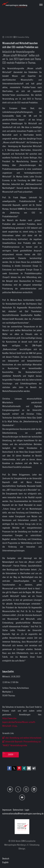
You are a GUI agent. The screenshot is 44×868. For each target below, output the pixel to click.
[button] (9, 768)
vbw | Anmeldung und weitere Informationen (23, 738)
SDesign (22, 848)
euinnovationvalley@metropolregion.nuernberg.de (23, 813)
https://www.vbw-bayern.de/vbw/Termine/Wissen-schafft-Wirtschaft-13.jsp (19, 722)
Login (27, 810)
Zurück (11, 755)
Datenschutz (18, 810)
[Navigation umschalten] (41, 5)
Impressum (7, 810)
